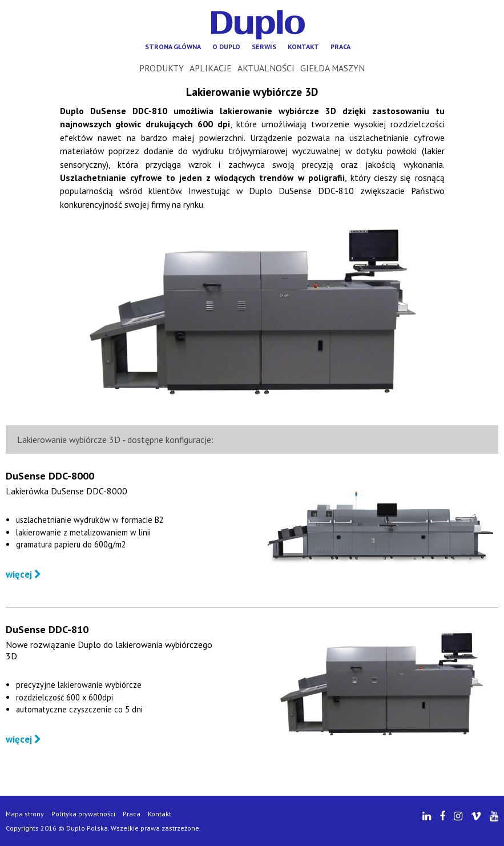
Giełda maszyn (332, 68)
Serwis (264, 47)
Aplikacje (211, 68)
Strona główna (173, 47)
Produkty (162, 68)
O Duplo (226, 47)
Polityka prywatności (83, 814)
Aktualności (266, 68)
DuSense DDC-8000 (50, 476)
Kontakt (303, 47)
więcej (23, 574)
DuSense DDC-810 (47, 629)
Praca (340, 47)
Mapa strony (25, 814)
